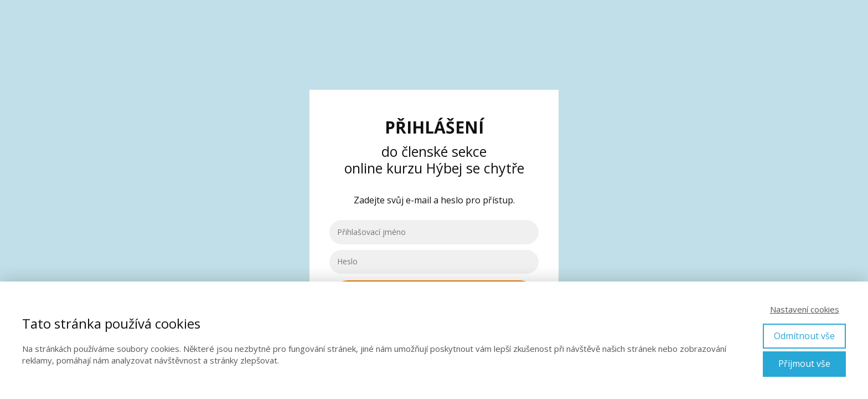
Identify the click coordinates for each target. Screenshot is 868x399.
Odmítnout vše (804, 336)
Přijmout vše (804, 364)
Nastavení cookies (805, 309)
